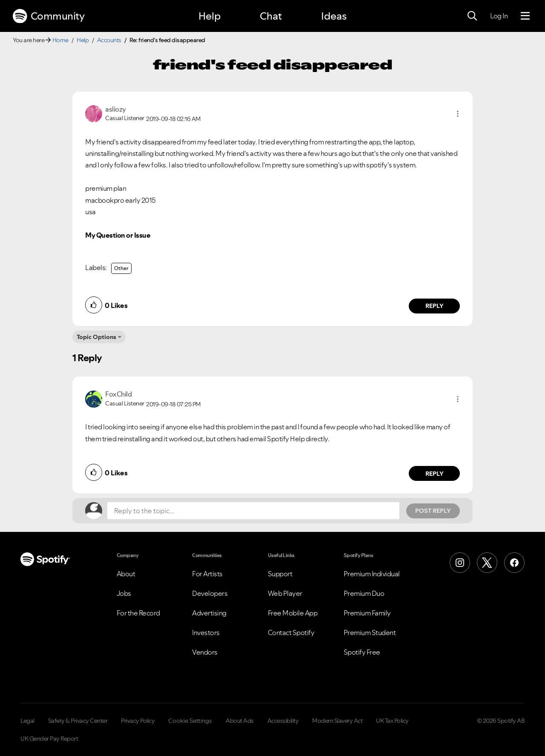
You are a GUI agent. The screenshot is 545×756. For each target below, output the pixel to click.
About (126, 574)
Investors (206, 632)
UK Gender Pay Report (49, 739)
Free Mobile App (293, 613)
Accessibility (283, 721)
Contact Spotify (291, 632)
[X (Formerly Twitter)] (487, 563)
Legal (27, 721)
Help (209, 16)
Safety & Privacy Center (78, 721)
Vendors (205, 652)
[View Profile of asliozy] (116, 109)
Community (49, 16)
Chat (271, 16)
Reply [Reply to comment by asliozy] (435, 306)
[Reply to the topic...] (253, 511)
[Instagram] (460, 563)
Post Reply (433, 511)
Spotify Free (362, 652)
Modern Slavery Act (337, 721)
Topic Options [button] (96, 337)
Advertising (209, 613)
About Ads (240, 721)
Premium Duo (364, 593)
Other (121, 268)
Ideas (334, 16)
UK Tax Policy (392, 721)
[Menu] (525, 16)
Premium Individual (372, 574)
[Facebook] (514, 563)
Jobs (124, 593)
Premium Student (370, 632)
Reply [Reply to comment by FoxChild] (435, 474)
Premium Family (367, 613)
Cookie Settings (190, 721)
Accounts (109, 40)
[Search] (472, 16)
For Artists (207, 574)
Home (60, 40)
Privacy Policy (138, 721)
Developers (210, 593)
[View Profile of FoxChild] (118, 394)
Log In (499, 16)
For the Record (138, 613)
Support (280, 574)
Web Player (285, 593)
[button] (458, 114)
